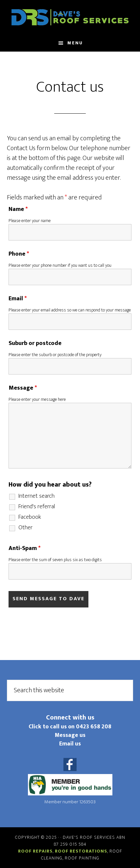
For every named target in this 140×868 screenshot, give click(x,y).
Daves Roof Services (70, 17)
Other (25, 528)
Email (18, 299)
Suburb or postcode (35, 343)
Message (23, 388)
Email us (70, 744)
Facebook (30, 517)
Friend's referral (37, 507)
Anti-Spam (24, 548)
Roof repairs (35, 851)
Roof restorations (81, 851)
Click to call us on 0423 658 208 (70, 727)
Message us (70, 735)
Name (18, 209)
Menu (75, 43)
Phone (19, 254)
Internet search (36, 496)
